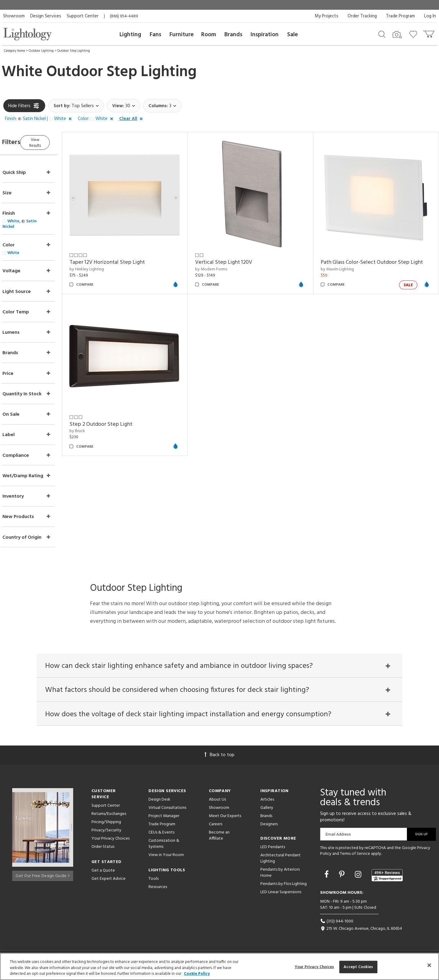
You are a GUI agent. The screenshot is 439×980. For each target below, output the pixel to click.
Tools (153, 881)
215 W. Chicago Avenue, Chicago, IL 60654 (361, 931)
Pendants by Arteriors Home (280, 875)
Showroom (14, 16)
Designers (269, 827)
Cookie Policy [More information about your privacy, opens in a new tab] (197, 974)
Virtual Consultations (167, 810)
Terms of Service (355, 856)
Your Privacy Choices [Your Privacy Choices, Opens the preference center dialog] (314, 967)
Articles (267, 802)
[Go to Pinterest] (343, 878)
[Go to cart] (429, 33)
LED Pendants (273, 850)
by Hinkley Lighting (104, 264)
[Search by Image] (397, 35)
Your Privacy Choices (111, 841)
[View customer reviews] (387, 878)
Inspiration (265, 35)
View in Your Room (166, 857)
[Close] (429, 965)
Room (209, 35)
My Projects (327, 16)
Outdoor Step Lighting (74, 51)
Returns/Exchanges (109, 816)
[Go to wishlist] (414, 34)
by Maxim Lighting (343, 264)
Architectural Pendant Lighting (280, 861)
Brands (233, 35)
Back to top (220, 757)
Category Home (14, 51)
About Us (217, 802)
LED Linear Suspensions (281, 895)
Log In (430, 16)
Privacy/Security (106, 833)
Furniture (182, 35)
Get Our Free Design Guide (43, 876)
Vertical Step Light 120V (235, 257)
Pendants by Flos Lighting (284, 886)
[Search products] (382, 34)
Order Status (103, 849)
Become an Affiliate (219, 838)
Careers (216, 827)
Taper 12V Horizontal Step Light (125, 257)
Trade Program (400, 16)
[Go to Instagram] (359, 878)
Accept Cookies (358, 967)
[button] (39, 119)
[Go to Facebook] (327, 878)
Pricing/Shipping (106, 825)
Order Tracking (362, 16)
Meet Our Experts (225, 818)
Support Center (83, 16)
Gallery (267, 810)
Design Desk (159, 802)
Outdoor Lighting (41, 51)
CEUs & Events (161, 835)
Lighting (130, 35)
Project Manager (164, 818)
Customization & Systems (164, 846)
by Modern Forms (223, 264)
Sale (293, 35)
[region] (220, 966)
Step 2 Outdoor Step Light (118, 413)
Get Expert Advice (109, 881)
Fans (155, 35)
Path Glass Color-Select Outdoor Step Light (378, 257)
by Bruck (95, 420)
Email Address (338, 837)
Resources (158, 889)
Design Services (46, 16)
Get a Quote (103, 873)
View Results (54, 141)
